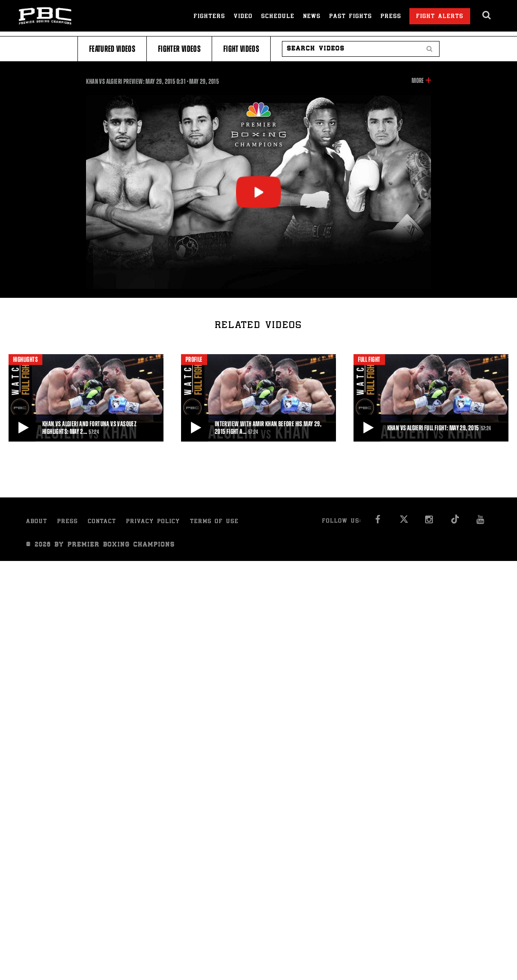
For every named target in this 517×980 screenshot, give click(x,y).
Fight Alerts (440, 17)
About (37, 522)
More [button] (418, 81)
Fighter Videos (179, 49)
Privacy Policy (153, 522)
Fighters (209, 17)
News (312, 17)
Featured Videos (112, 49)
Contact (102, 522)
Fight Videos (241, 49)
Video (243, 17)
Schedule (278, 17)
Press (391, 17)
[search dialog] (487, 15)
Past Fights (351, 17)
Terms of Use (214, 522)
